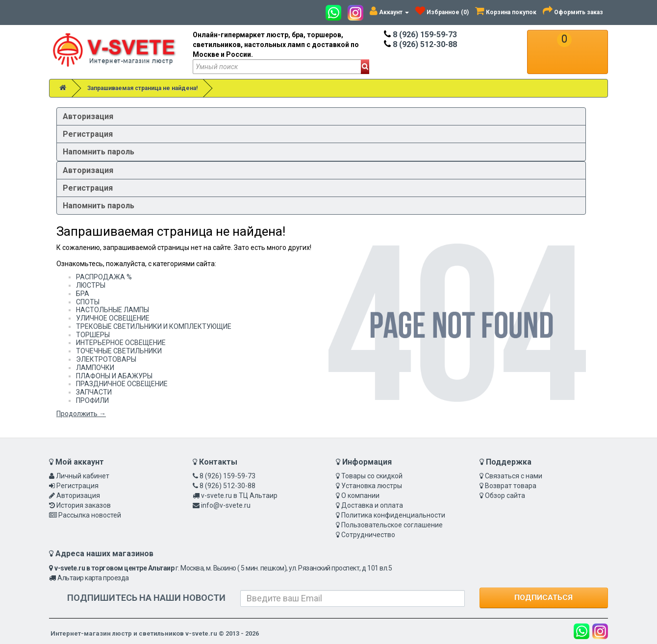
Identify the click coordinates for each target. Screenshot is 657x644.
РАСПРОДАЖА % (104, 277)
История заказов (84, 505)
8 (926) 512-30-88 (420, 44)
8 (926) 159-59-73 (420, 35)
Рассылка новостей (90, 515)
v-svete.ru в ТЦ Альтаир (239, 495)
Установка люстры (372, 486)
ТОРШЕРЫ (93, 335)
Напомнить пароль (99, 152)
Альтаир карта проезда (93, 578)
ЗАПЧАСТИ (94, 392)
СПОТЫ (88, 302)
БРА (83, 294)
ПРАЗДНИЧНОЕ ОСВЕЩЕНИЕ (122, 384)
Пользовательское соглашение (392, 525)
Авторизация (88, 116)
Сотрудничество (368, 535)
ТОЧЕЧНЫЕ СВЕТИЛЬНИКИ (119, 351)
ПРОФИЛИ (92, 400)
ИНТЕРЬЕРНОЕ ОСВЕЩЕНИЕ (121, 343)
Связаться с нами (514, 476)
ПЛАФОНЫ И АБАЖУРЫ (114, 376)
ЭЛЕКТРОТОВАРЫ (106, 359)
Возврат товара (511, 486)
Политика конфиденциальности (393, 515)
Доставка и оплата (372, 505)
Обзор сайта (505, 495)
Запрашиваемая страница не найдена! (142, 88)
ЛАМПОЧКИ (95, 368)
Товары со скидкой (372, 476)
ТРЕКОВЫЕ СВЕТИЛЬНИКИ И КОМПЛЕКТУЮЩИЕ (154, 326)
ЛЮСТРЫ (91, 285)
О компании (360, 495)
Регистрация (88, 134)
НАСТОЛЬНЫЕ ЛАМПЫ (113, 310)
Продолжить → (81, 414)
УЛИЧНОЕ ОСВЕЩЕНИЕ (113, 318)
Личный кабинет (83, 476)
